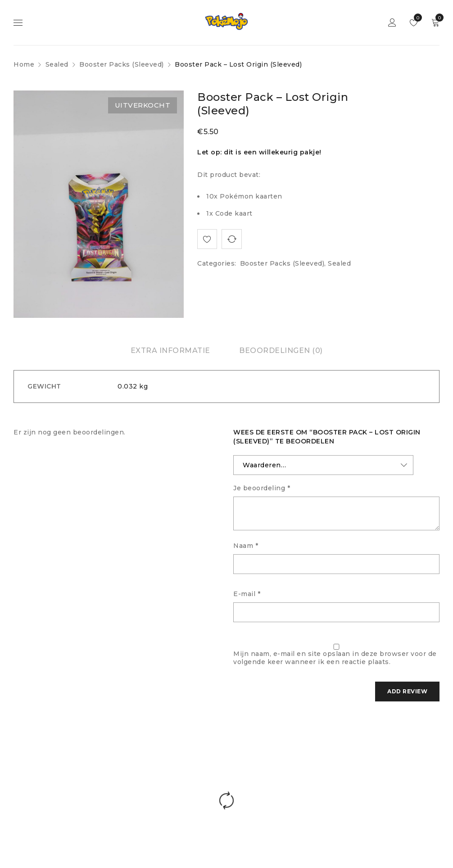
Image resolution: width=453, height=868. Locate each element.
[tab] (170, 351)
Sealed (57, 64)
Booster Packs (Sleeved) (122, 64)
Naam (246, 546)
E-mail (247, 594)
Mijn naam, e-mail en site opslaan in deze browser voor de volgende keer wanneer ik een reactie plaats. (335, 658)
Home (24, 64)
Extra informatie (170, 350)
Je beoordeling (262, 488)
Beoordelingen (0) (281, 350)
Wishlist (416, 18)
